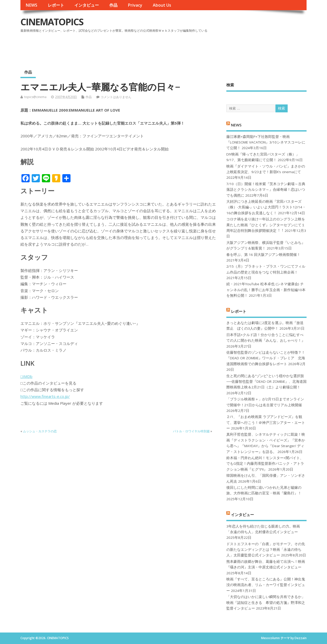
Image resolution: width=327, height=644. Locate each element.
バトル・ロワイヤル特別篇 (191, 431)
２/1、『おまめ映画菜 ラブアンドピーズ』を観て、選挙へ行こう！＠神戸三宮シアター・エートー (266, 422)
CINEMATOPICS (52, 22)
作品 (113, 5)
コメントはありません (116, 97)
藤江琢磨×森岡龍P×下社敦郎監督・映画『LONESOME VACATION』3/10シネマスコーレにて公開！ (266, 142)
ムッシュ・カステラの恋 (40, 431)
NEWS (31, 5)
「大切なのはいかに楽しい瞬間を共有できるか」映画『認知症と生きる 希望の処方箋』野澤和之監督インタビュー (266, 603)
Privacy (135, 5)
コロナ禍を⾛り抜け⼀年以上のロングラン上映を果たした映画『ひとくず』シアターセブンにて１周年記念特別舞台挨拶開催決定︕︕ (266, 225)
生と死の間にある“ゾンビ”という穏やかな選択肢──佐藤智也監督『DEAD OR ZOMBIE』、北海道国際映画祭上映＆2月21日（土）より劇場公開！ (266, 382)
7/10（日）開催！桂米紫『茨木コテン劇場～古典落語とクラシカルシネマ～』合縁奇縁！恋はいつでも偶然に (266, 190)
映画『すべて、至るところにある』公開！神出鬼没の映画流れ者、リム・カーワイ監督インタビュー (266, 585)
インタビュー (87, 5)
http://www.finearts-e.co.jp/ (45, 396)
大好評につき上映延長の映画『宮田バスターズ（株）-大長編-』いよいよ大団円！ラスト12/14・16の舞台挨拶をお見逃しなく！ (266, 207)
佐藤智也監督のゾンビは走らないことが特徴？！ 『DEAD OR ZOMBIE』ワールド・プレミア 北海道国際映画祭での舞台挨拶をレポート (266, 358)
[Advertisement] (209, 48)
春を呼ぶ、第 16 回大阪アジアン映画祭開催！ (263, 255)
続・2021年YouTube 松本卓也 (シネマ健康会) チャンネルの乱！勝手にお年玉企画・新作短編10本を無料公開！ (266, 290)
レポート (56, 5)
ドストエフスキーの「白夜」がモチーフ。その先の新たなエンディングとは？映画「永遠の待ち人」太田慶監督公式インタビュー (266, 550)
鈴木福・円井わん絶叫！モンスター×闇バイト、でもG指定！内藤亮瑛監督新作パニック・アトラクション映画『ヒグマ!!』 (265, 464)
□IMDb (26, 376)
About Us (162, 5)
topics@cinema (35, 97)
